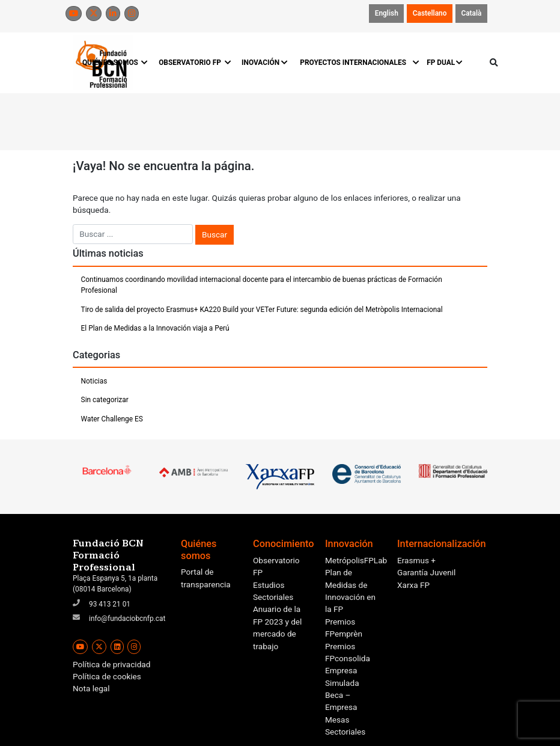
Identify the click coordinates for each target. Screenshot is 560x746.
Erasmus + (416, 560)
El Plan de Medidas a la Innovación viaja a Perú (155, 328)
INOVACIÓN (265, 63)
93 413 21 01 (110, 604)
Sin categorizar (105, 400)
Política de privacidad (111, 664)
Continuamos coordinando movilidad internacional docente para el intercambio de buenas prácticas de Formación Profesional (262, 285)
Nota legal (91, 688)
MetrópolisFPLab (356, 560)
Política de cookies (107, 676)
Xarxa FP (413, 585)
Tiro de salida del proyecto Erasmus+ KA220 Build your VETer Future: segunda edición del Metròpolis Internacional (262, 310)
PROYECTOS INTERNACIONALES (357, 63)
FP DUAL (445, 63)
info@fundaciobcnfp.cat (127, 619)
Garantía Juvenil (426, 572)
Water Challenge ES (112, 419)
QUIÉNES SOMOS (114, 63)
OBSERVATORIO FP (194, 63)
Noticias (94, 381)
